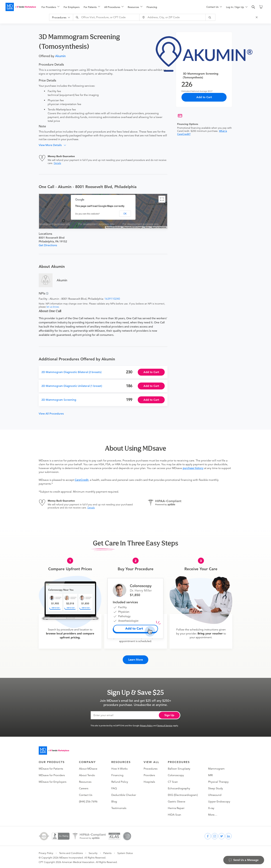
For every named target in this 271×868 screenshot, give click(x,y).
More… (213, 814)
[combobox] (108, 17)
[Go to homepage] (54, 749)
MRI (210, 774)
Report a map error (159, 227)
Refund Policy (120, 781)
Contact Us (86, 794)
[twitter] (222, 835)
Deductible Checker (124, 794)
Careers (84, 787)
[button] (54, 145)
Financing (152, 7)
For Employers (72, 7)
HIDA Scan (174, 814)
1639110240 (112, 299)
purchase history (193, 468)
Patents (107, 852)
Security (93, 852)
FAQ (114, 787)
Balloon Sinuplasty (179, 767)
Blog (114, 800)
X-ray (211, 807)
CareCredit (82, 480)
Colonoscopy (176, 774)
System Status (125, 852)
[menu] (118, 7)
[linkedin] (228, 835)
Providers (149, 774)
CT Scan (173, 781)
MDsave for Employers (53, 781)
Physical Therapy (218, 781)
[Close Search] (258, 17)
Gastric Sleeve (177, 800)
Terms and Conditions (71, 852)
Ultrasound (215, 794)
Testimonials (119, 807)
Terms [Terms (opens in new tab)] (147, 227)
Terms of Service (165, 724)
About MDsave (88, 767)
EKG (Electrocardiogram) (183, 794)
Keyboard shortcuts (113, 227)
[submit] (212, 17)
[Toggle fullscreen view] (162, 199)
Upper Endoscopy (219, 800)
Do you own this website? (88, 214)
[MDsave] (21, 7)
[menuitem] (50, 7)
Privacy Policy (146, 724)
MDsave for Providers (52, 774)
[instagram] (215, 835)
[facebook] (208, 835)
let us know (53, 307)
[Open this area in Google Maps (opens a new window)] (46, 226)
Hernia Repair (176, 807)
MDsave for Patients (51, 767)
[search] (253, 7)
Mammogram (216, 767)
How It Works (119, 767)
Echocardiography (179, 787)
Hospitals (149, 781)
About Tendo (87, 774)
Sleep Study (216, 787)
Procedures (151, 767)
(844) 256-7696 (88, 800)
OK (125, 214)
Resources (85, 781)
